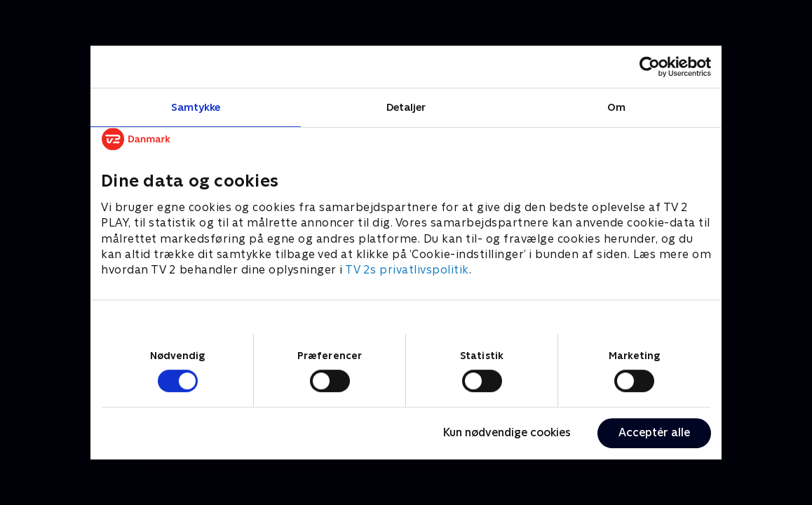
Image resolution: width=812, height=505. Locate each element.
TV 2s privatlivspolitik (407, 270)
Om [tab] (616, 107)
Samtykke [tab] (196, 107)
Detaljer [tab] (406, 107)
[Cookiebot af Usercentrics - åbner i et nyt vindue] (650, 67)
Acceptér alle (654, 432)
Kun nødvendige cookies (507, 432)
